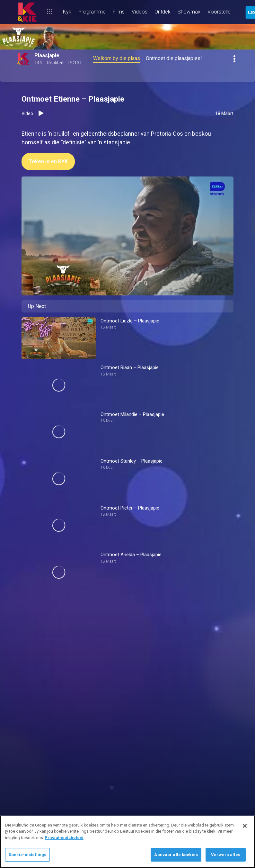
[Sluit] (245, 826)
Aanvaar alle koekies (176, 855)
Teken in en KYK (48, 162)
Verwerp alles (226, 855)
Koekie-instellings (27, 855)
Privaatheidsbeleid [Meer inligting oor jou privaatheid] (64, 838)
